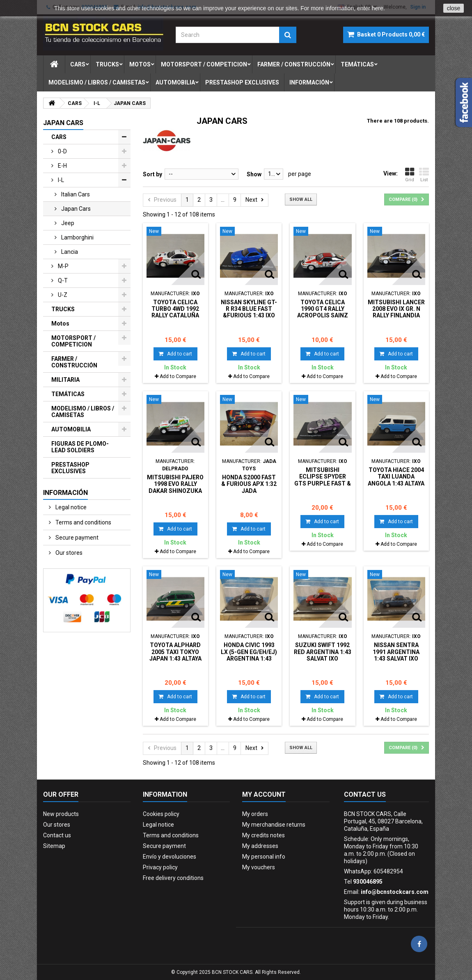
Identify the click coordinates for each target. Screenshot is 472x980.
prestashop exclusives (242, 82)
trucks (107, 64)
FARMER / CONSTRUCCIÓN (74, 362)
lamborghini (77, 237)
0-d (62, 151)
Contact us (57, 835)
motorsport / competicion (204, 64)
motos (140, 64)
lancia (69, 252)
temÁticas (357, 64)
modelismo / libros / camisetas (97, 82)
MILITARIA (65, 380)
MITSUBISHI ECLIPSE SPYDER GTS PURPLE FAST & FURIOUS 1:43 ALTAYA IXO (323, 483)
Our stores (68, 553)
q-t (62, 280)
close (454, 8)
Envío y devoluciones (170, 857)
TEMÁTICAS (68, 394)
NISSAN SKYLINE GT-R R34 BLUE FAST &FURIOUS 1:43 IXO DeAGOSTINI (249, 312)
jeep (67, 223)
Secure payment (76, 538)
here (378, 8)
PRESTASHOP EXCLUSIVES (70, 468)
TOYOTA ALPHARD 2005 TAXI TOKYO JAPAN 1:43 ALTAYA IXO (175, 655)
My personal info (264, 857)
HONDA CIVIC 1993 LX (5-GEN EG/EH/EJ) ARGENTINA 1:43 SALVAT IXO (249, 655)
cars (78, 64)
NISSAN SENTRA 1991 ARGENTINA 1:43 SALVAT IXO (396, 652)
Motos (60, 324)
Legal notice (70, 507)
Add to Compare (178, 376)
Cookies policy (161, 814)
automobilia (175, 82)
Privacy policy (160, 867)
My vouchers (259, 867)
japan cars (75, 209)
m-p (63, 266)
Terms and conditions (83, 522)
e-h (62, 166)
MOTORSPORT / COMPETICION (73, 341)
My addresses (260, 846)
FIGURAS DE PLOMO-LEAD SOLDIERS (80, 447)
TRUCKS (63, 309)
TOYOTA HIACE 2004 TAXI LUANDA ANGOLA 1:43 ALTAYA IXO (396, 480)
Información (309, 82)
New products (61, 814)
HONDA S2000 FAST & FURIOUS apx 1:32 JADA (249, 484)
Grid (410, 175)
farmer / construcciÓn (294, 64)
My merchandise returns (274, 825)
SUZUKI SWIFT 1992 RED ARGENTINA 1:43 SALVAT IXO (323, 652)
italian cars (75, 194)
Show (254, 174)
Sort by (152, 174)
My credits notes (263, 835)
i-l (60, 180)
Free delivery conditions (173, 878)
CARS (59, 137)
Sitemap (54, 846)
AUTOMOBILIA (71, 429)
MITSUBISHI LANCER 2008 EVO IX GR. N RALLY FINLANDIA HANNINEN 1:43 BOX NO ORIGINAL (396, 316)
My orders (255, 814)
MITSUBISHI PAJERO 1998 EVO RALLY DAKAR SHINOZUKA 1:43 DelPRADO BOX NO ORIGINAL (175, 491)
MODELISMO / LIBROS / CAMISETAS (83, 412)
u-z (62, 295)
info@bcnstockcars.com (395, 892)
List (424, 175)
